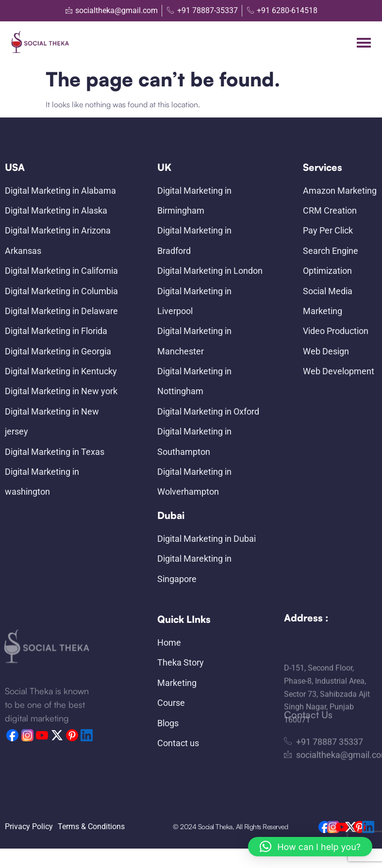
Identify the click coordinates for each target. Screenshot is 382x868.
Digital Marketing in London (210, 271)
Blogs (168, 723)
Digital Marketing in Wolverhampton (194, 482)
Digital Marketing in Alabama (60, 191)
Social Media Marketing (328, 301)
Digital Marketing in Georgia (58, 351)
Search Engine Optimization (331, 261)
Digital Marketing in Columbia (61, 291)
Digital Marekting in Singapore (194, 568)
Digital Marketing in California (61, 271)
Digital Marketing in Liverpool (194, 301)
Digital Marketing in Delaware (61, 311)
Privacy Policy (29, 826)
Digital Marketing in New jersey (52, 421)
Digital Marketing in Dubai (207, 539)
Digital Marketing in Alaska (56, 210)
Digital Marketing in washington (42, 482)
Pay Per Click (328, 230)
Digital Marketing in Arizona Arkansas (58, 240)
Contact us (178, 743)
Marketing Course (177, 693)
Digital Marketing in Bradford (194, 240)
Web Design (326, 351)
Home (169, 643)
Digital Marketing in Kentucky (61, 371)
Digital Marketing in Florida (56, 331)
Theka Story (181, 662)
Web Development (339, 371)
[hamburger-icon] (364, 43)
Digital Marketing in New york (61, 391)
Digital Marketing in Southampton (194, 441)
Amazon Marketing (340, 191)
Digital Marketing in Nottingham (194, 381)
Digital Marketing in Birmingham (194, 200)
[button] (310, 847)
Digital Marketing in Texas (55, 452)
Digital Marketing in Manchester (194, 341)
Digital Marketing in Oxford (208, 411)
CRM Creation (330, 210)
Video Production (336, 331)
